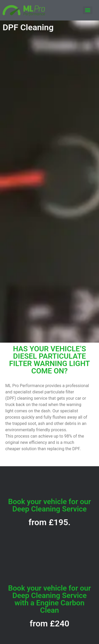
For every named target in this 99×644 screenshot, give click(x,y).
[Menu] (88, 10)
